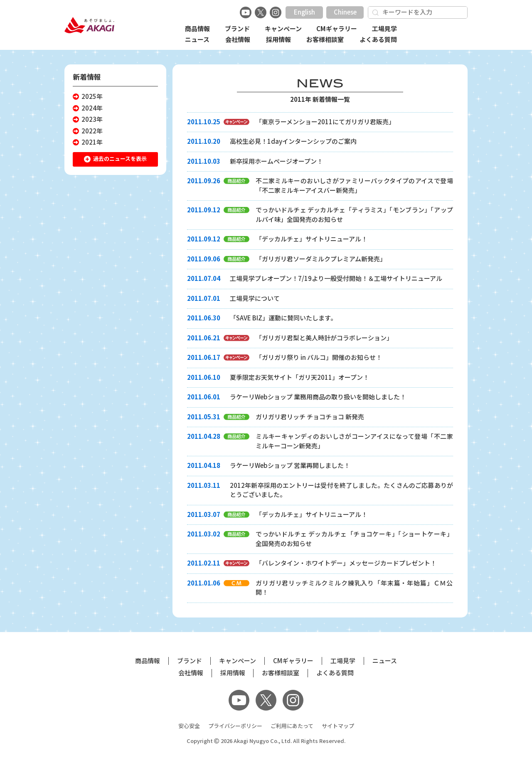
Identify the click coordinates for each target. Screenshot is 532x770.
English (304, 12)
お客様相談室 (325, 40)
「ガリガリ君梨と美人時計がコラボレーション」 (324, 338)
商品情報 (197, 29)
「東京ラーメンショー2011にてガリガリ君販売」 (325, 122)
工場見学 (384, 29)
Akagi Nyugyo (251, 741)
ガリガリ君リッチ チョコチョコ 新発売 (310, 417)
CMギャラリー (337, 29)
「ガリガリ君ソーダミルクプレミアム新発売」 (321, 259)
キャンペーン (283, 29)
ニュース (197, 40)
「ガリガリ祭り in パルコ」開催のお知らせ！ (319, 358)
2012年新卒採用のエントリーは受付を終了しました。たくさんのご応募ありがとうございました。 (341, 490)
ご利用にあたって (292, 726)
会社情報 (238, 40)
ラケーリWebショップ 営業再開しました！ (290, 466)
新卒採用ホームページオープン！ (276, 161)
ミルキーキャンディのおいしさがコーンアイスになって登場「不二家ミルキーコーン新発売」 (354, 441)
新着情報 (87, 77)
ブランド (237, 29)
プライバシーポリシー (235, 726)
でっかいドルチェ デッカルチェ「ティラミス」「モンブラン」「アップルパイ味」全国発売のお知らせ (354, 215)
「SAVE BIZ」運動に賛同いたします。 (283, 318)
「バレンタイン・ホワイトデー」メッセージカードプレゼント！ (346, 563)
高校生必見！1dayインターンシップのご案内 (293, 141)
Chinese (345, 12)
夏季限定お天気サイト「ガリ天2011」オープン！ (299, 378)
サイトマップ (338, 726)
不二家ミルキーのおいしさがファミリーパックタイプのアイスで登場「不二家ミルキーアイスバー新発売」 (354, 186)
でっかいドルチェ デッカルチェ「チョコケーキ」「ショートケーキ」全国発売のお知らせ (354, 539)
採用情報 (278, 40)
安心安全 (189, 726)
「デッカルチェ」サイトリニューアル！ (312, 239)
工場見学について (255, 299)
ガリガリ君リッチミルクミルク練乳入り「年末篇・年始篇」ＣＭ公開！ (354, 588)
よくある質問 (378, 40)
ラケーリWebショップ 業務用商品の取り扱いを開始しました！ (318, 397)
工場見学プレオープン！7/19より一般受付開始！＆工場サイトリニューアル (336, 279)
